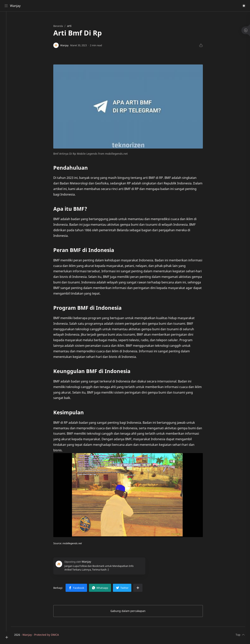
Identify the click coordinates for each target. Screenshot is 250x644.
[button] (243, 6)
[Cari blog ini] (80, 6)
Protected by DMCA (55, 636)
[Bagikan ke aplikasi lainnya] (142, 589)
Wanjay (16, 6)
